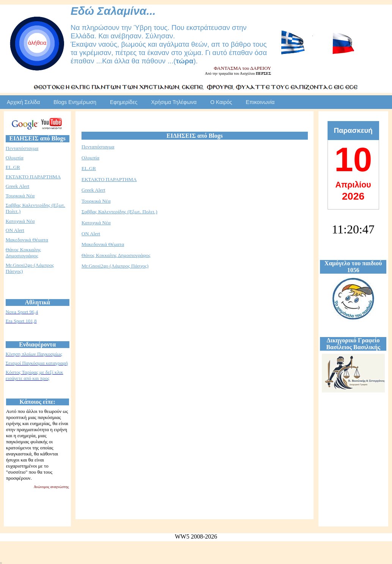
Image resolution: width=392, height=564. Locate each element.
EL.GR (13, 167)
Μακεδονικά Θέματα (27, 240)
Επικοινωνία (260, 102)
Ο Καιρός (221, 102)
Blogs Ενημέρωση (75, 102)
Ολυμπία (15, 158)
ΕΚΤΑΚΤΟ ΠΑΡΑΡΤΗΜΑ (33, 177)
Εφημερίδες (124, 102)
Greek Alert (18, 186)
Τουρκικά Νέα (20, 196)
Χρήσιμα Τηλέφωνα (174, 102)
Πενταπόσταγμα (22, 148)
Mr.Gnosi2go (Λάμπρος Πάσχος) (115, 266)
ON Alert (15, 230)
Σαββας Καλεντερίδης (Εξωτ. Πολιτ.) (119, 212)
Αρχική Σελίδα (23, 102)
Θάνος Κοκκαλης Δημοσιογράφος (23, 253)
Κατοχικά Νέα (20, 221)
